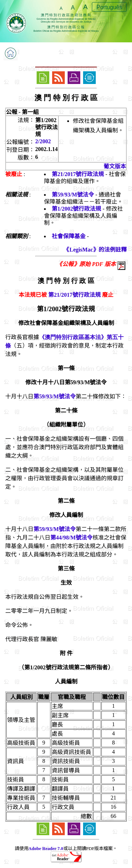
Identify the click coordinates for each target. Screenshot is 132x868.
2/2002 (43, 141)
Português (109, 7)
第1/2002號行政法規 (76, 209)
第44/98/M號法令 (71, 538)
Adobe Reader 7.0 (46, 848)
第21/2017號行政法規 (78, 174)
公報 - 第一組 (22, 112)
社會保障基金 (69, 236)
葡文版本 (115, 166)
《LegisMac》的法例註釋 (95, 250)
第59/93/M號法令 (73, 195)
